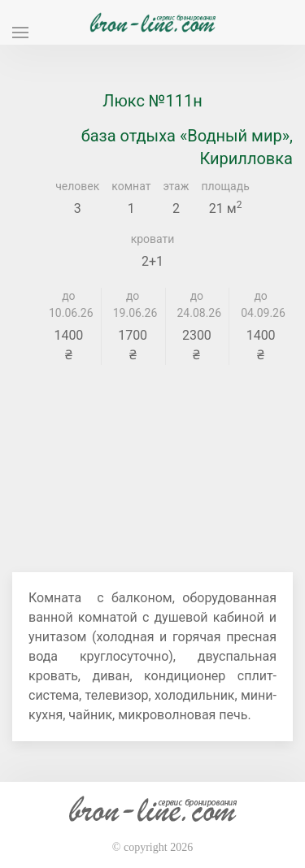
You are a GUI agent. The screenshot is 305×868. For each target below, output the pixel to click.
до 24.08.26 (197, 304)
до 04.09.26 (261, 304)
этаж (176, 186)
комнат (131, 186)
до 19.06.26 (133, 304)
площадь (225, 186)
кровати (153, 239)
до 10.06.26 (69, 304)
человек (77, 186)
